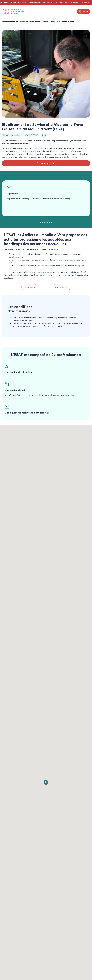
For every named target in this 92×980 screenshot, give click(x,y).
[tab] (41, 222)
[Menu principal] (83, 11)
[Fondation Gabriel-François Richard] (14, 12)
